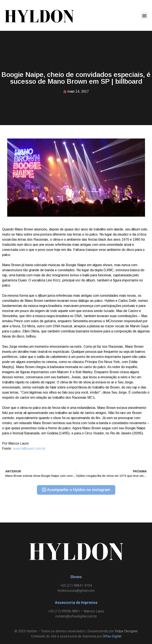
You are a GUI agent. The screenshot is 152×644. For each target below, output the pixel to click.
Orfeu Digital (112, 636)
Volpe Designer (126, 631)
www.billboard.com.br (29, 448)
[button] (144, 16)
